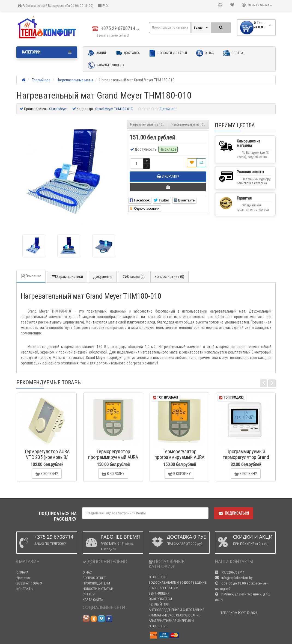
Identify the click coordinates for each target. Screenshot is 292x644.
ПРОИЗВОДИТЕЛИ (96, 583)
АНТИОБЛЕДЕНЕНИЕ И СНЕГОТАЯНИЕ (176, 610)
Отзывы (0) (133, 277)
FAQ (103, 6)
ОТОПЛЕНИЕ (158, 577)
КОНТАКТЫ (25, 589)
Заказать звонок (106, 65)
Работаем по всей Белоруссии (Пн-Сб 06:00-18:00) (56, 6)
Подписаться (234, 513)
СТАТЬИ (89, 594)
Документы (103, 277)
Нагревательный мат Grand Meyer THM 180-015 (190, 124)
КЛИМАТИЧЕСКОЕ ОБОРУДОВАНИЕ (175, 615)
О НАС (87, 572)
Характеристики (67, 277)
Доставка (127, 53)
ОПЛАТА (22, 572)
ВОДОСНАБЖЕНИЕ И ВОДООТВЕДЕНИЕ (178, 582)
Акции (97, 53)
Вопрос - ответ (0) (169, 277)
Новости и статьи (168, 53)
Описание (31, 276)
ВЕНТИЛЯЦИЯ (159, 593)
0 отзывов (168, 109)
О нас (205, 53)
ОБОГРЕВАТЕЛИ (160, 599)
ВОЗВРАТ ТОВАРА (29, 583)
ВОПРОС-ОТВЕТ (94, 578)
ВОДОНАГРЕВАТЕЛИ (164, 588)
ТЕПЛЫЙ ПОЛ (159, 604)
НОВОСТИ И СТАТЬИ (98, 589)
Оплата (233, 53)
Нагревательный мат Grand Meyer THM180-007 (149, 124)
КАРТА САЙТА (93, 600)
